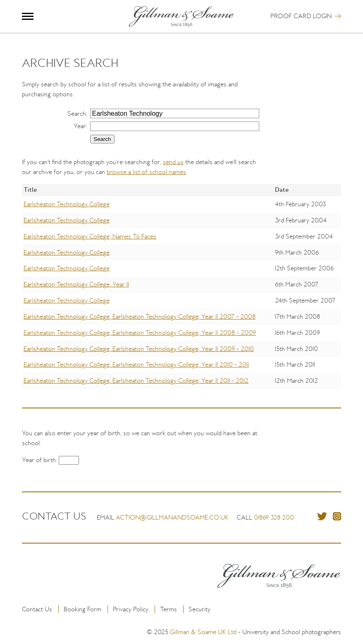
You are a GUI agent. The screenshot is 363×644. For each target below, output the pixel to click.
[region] (182, 292)
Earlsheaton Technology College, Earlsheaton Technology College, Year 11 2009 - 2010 (139, 349)
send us (173, 162)
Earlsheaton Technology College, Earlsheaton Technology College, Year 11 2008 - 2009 (140, 333)
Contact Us (37, 609)
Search (77, 113)
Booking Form (82, 609)
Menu (28, 16)
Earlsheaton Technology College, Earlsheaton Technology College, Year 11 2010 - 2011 (136, 364)
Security (199, 609)
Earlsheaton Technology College (67, 204)
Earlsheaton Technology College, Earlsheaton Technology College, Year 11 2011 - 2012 (136, 380)
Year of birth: (40, 460)
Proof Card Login (301, 16)
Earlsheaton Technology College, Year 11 (76, 284)
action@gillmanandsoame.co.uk (172, 517)
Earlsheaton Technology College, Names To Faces (90, 236)
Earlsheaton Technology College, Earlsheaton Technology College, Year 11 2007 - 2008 (140, 316)
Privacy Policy (131, 609)
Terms (168, 609)
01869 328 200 (274, 517)
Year (80, 126)
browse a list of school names (146, 172)
